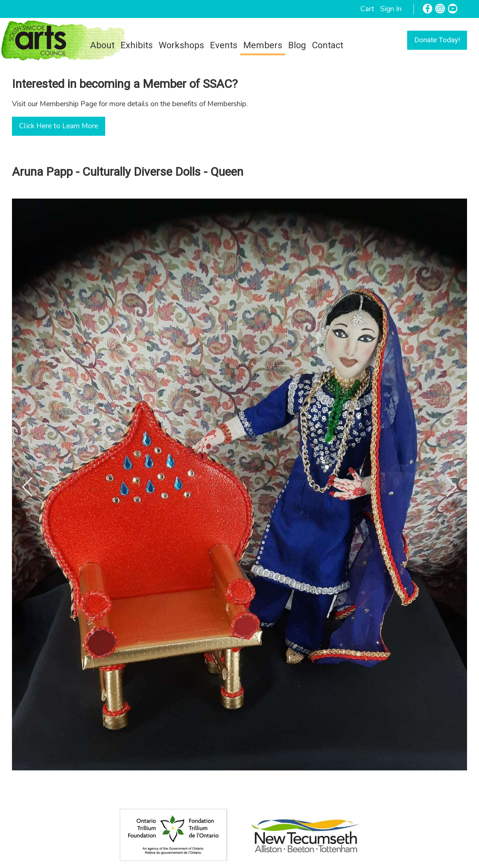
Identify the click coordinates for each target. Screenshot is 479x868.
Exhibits (137, 45)
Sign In (391, 9)
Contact (328, 45)
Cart (367, 9)
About (102, 45)
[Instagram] (440, 9)
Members (263, 45)
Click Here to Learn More (59, 126)
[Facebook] (428, 9)
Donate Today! (437, 40)
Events (224, 45)
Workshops (181, 45)
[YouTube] (453, 9)
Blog (297, 45)
